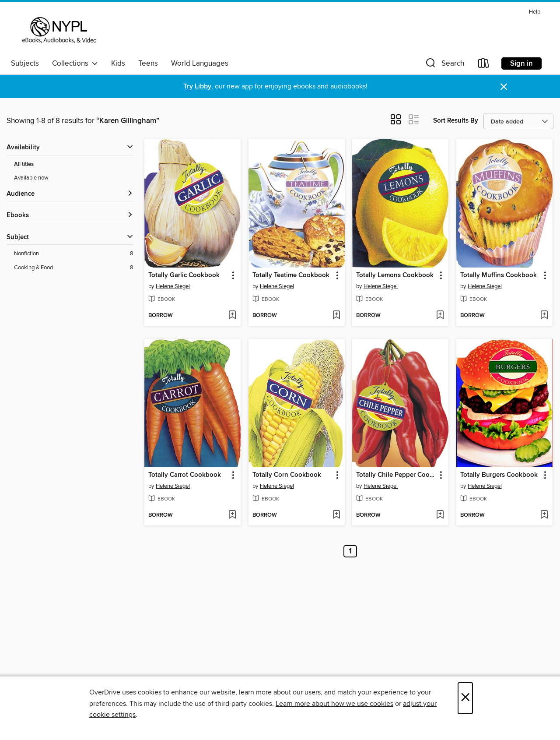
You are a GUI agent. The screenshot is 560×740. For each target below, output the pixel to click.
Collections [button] (75, 63)
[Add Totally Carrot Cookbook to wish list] (232, 515)
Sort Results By (456, 121)
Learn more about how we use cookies (334, 704)
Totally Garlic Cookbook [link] (184, 275)
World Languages (200, 63)
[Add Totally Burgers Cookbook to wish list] (544, 515)
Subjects (25, 63)
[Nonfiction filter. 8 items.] (74, 254)
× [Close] (465, 698)
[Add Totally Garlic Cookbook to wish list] (232, 316)
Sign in (521, 63)
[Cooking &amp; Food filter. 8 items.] (74, 268)
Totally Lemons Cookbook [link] (395, 275)
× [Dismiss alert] (504, 87)
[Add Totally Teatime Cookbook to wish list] (336, 316)
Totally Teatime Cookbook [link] (291, 275)
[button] (444, 65)
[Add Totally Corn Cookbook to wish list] (336, 515)
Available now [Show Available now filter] (31, 178)
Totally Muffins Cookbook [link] (499, 275)
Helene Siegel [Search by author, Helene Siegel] (173, 286)
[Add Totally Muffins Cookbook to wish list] (544, 316)
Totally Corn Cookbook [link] (287, 475)
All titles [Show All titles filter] (24, 164)
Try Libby (197, 86)
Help (535, 12)
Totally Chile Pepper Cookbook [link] (396, 475)
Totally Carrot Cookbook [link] (185, 475)
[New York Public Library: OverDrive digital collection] (58, 30)
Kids (118, 63)
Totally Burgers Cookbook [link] (499, 475)
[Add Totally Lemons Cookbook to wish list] (440, 316)
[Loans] (484, 65)
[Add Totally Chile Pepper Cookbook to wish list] (440, 515)
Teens (148, 63)
